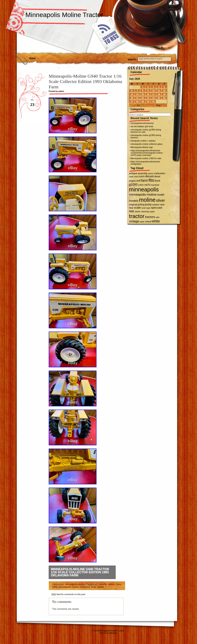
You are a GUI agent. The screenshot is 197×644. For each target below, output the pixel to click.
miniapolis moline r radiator (143, 141)
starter (138, 211)
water (142, 222)
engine (132, 181)
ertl (138, 181)
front (157, 181)
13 (132, 94)
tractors (150, 217)
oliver (161, 200)
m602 (141, 185)
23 (148, 98)
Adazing (113, 633)
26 (164, 98)
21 (137, 98)
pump (148, 205)
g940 (55, 587)
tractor (101, 587)
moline (147, 200)
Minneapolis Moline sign (142, 147)
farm (118, 584)
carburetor (160, 173)
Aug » (159, 105)
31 (153, 102)
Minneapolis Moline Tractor (64, 15)
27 (132, 102)
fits (151, 180)
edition (111, 584)
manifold (155, 185)
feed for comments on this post (68, 594)
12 (164, 91)
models (134, 201)
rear (131, 208)
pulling (141, 205)
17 (153, 94)
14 (137, 94)
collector (103, 584)
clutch (142, 176)
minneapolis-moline (75, 584)
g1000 (133, 185)
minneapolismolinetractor (142, 123)
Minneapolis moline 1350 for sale (146, 158)
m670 (147, 185)
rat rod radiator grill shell (142, 126)
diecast (150, 176)
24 (153, 98)
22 (143, 98)
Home (32, 58)
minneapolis (144, 189)
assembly (143, 173)
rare (162, 205)
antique (133, 173)
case (131, 176)
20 (132, 98)
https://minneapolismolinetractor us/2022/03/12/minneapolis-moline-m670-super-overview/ (147, 153)
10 (153, 91)
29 (143, 102)
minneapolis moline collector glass (146, 144)
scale (94, 587)
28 (137, 102)
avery (151, 173)
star (132, 211)
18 (159, 94)
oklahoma (85, 587)
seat (143, 208)
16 (148, 94)
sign (148, 208)
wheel (148, 222)
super (152, 211)
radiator (156, 205)
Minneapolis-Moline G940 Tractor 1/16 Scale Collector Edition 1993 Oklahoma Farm (80, 572)
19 (164, 94)
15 (143, 94)
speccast (156, 208)
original (133, 205)
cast (136, 176)
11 (159, 91)
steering (145, 211)
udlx (158, 217)
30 (148, 102)
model (161, 195)
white (156, 221)
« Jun (137, 105)
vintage (134, 221)
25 (159, 98)
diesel (157, 176)
